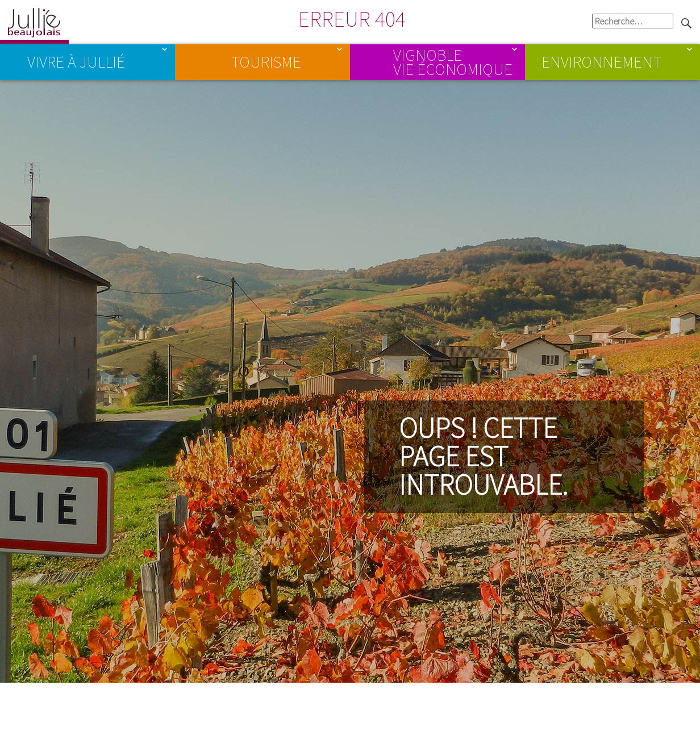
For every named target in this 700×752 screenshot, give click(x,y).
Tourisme (266, 62)
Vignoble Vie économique (453, 61)
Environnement (601, 62)
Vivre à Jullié (76, 62)
